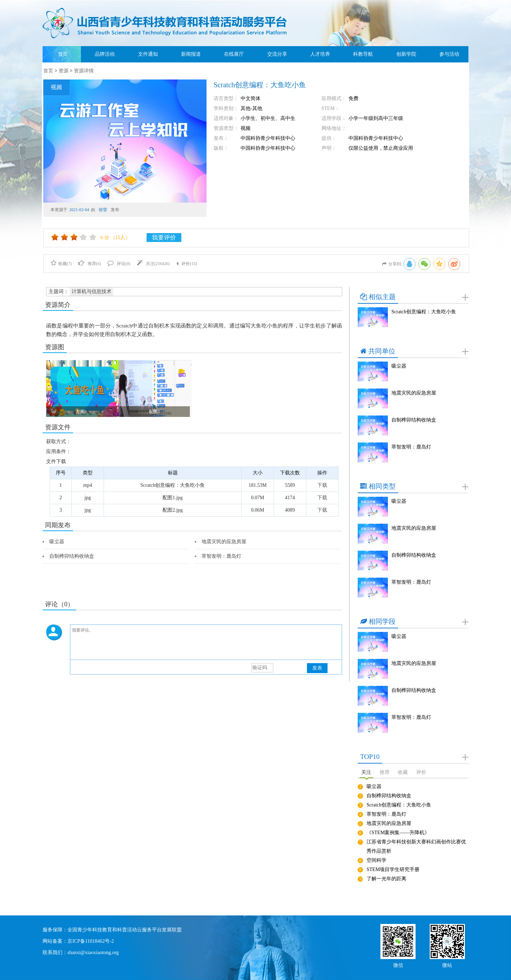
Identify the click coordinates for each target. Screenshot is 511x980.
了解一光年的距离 (386, 879)
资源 (64, 71)
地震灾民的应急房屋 (224, 542)
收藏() (61, 264)
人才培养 (320, 54)
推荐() (90, 264)
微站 (447, 965)
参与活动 (449, 54)
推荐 (385, 772)
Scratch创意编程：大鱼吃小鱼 (424, 312)
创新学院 (406, 54)
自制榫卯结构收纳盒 (72, 556)
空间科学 (377, 860)
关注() (153, 264)
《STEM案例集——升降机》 (398, 833)
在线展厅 (234, 54)
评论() (119, 264)
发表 (317, 668)
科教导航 (363, 54)
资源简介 (58, 305)
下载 (322, 485)
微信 (398, 965)
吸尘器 (57, 542)
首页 (63, 54)
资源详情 (84, 71)
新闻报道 (191, 54)
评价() (187, 264)
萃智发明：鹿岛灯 (221, 556)
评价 (421, 772)
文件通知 (148, 54)
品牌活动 (105, 54)
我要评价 (164, 238)
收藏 (403, 772)
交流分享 (277, 54)
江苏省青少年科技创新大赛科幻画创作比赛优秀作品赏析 (416, 846)
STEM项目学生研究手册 (393, 869)
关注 (366, 772)
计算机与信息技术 (92, 291)
